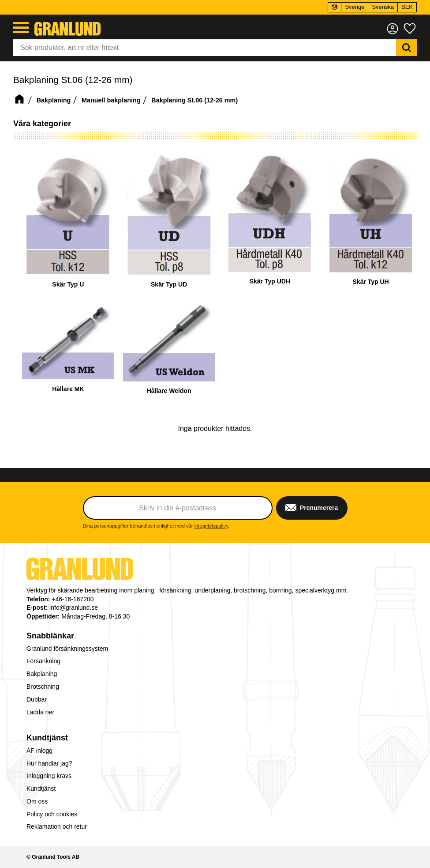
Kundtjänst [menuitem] (47, 738)
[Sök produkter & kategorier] (205, 48)
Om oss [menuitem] (37, 801)
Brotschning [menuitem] (43, 687)
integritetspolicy (211, 526)
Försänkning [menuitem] (43, 661)
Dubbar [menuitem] (37, 699)
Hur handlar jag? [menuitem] (49, 763)
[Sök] (406, 48)
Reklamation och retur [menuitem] (57, 826)
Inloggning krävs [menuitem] (49, 776)
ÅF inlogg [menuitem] (39, 751)
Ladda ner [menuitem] (40, 712)
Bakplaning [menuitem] (42, 674)
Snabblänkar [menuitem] (50, 636)
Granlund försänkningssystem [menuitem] (67, 649)
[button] (21, 28)
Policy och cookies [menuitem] (52, 814)
